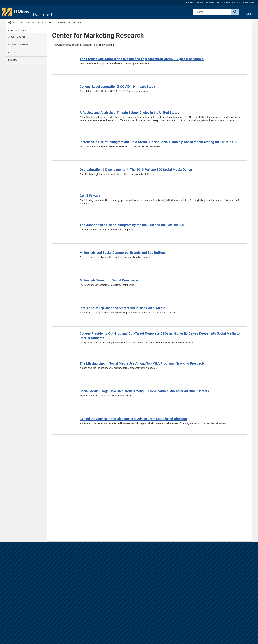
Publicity (13, 60)
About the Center (17, 37)
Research (13, 52)
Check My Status (231, 3)
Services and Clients (18, 45)
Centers (39, 23)
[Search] (235, 12)
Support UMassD (194, 3)
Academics (25, 23)
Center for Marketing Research (65, 23)
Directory (213, 3)
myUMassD (249, 3)
